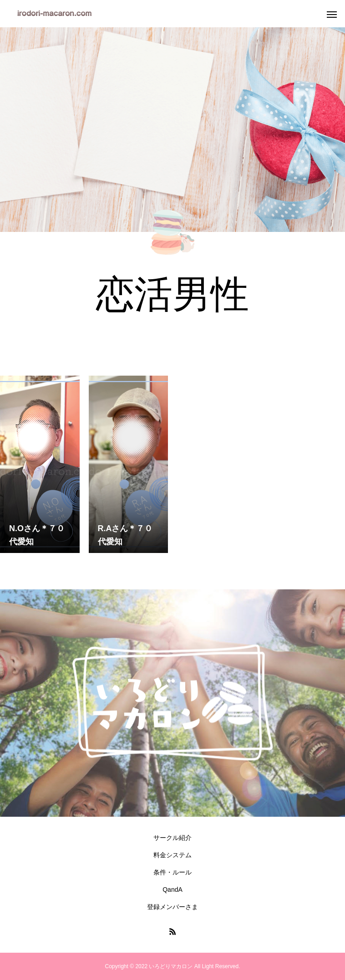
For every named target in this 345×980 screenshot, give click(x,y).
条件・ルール (172, 872)
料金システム (172, 855)
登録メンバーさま (172, 907)
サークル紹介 (172, 838)
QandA (172, 890)
